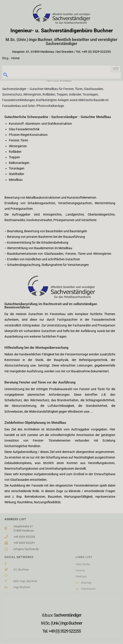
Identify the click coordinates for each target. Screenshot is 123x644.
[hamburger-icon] (116, 69)
